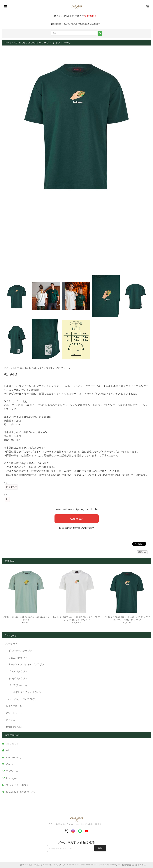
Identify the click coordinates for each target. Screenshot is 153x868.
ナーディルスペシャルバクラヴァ (26, 664)
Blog (9, 750)
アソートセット (14, 713)
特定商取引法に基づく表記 (21, 792)
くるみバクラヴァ (18, 658)
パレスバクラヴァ (18, 671)
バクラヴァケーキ (18, 685)
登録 (100, 848)
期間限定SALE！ (14, 727)
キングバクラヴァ (18, 678)
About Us (12, 744)
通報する (142, 552)
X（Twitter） (14, 771)
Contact (11, 764)
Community (14, 757)
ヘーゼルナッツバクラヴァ (23, 699)
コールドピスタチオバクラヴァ (25, 692)
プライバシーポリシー (19, 785)
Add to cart (76, 519)
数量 (6, 494)
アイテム (10, 720)
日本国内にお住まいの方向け (76, 528)
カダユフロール (14, 706)
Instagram (13, 778)
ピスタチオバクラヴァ (20, 651)
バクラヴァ (12, 644)
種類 (6, 483)
